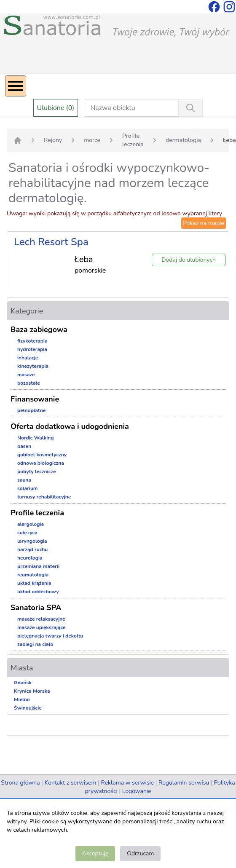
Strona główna (20, 783)
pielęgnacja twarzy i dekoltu (50, 636)
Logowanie (137, 791)
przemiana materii (38, 566)
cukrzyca (27, 533)
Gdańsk (23, 683)
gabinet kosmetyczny (42, 455)
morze (92, 140)
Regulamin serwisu (184, 783)
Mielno (22, 699)
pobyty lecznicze (36, 472)
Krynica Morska (32, 691)
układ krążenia (34, 583)
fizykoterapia (32, 341)
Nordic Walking (35, 438)
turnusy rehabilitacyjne (44, 497)
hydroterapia (32, 349)
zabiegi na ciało (35, 644)
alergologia (31, 524)
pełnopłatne (31, 410)
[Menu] (16, 86)
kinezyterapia (33, 366)
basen (24, 446)
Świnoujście (28, 708)
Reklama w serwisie (127, 783)
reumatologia (33, 575)
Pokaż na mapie (204, 223)
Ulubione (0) (56, 108)
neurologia (30, 558)
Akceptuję (95, 853)
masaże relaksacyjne (41, 619)
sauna (24, 480)
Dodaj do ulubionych (189, 260)
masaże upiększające (42, 627)
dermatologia (183, 140)
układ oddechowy (38, 592)
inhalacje (28, 358)
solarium (27, 488)
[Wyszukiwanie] (190, 108)
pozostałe (29, 383)
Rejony (53, 140)
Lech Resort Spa (51, 242)
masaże (26, 375)
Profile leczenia (133, 140)
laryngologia (32, 541)
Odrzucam (140, 853)
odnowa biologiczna (41, 463)
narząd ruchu (32, 549)
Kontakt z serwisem (71, 783)
